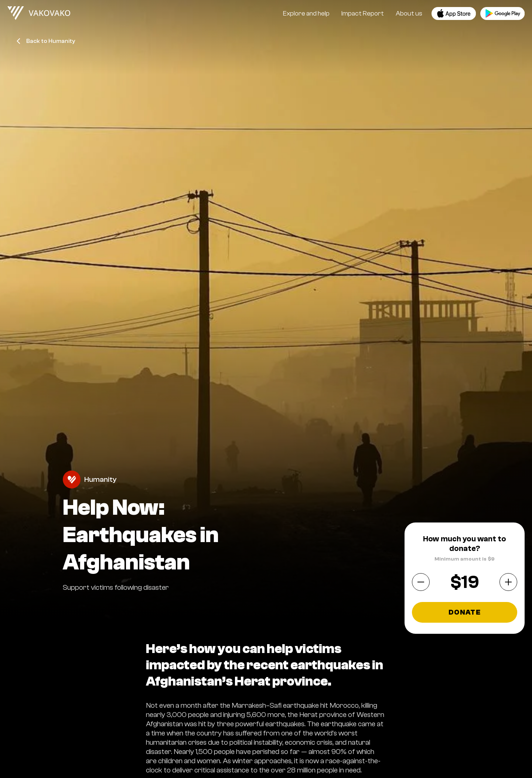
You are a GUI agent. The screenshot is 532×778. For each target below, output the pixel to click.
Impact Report (363, 13)
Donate (465, 612)
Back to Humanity (46, 41)
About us (409, 13)
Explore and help (306, 13)
